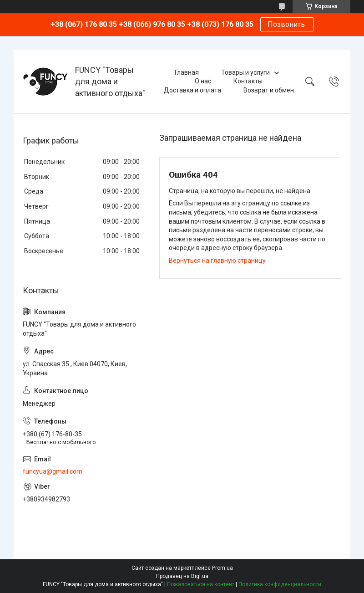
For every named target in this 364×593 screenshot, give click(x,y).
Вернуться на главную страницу (217, 261)
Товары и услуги (245, 72)
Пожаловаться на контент (201, 584)
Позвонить (287, 24)
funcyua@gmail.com (53, 471)
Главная (187, 72)
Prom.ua (222, 568)
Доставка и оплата (192, 90)
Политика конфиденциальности (280, 584)
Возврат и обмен (269, 90)
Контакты (248, 81)
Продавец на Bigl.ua (182, 576)
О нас (203, 81)
